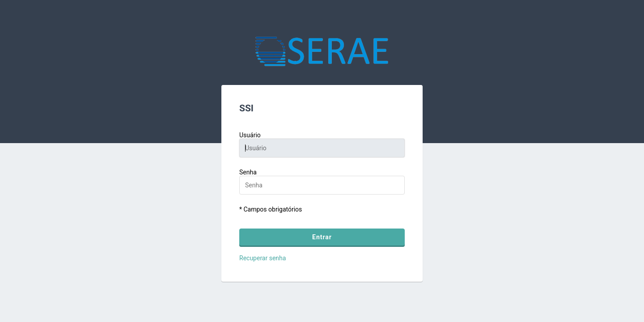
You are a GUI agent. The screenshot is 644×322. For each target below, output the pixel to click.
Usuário (250, 135)
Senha (248, 172)
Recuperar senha (263, 258)
